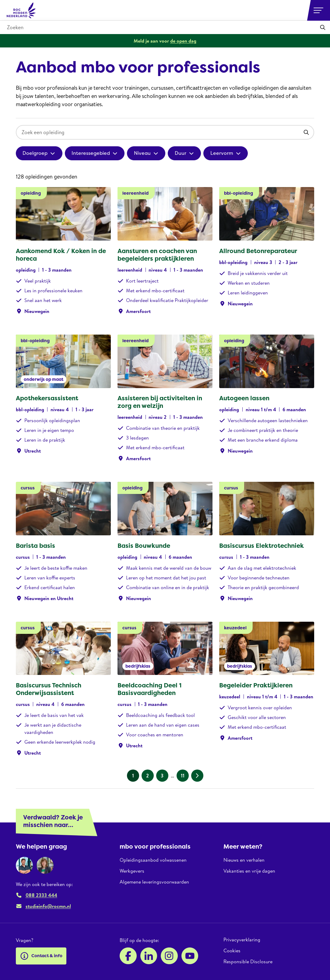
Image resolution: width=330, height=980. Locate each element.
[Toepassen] (323, 27)
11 (183, 776)
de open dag (183, 41)
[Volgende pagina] (197, 776)
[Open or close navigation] (318, 10)
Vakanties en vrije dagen (249, 871)
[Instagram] (169, 956)
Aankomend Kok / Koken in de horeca (61, 255)
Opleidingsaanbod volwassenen (153, 860)
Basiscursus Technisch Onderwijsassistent (49, 689)
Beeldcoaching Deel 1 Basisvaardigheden (149, 689)
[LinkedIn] (149, 956)
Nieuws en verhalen (244, 860)
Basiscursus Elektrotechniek (262, 546)
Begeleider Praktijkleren (256, 685)
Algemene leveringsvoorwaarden (154, 882)
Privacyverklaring (242, 940)
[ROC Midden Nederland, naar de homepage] (21, 10)
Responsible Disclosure (248, 961)
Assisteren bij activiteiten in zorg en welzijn (160, 402)
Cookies (232, 950)
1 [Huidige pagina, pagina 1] (133, 776)
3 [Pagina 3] (162, 776)
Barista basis (35, 546)
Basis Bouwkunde (144, 546)
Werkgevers (132, 871)
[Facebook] (128, 956)
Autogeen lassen (244, 398)
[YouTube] (190, 956)
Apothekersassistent (47, 398)
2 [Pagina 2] (147, 776)
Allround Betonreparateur (258, 251)
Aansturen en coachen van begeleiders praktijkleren (157, 255)
